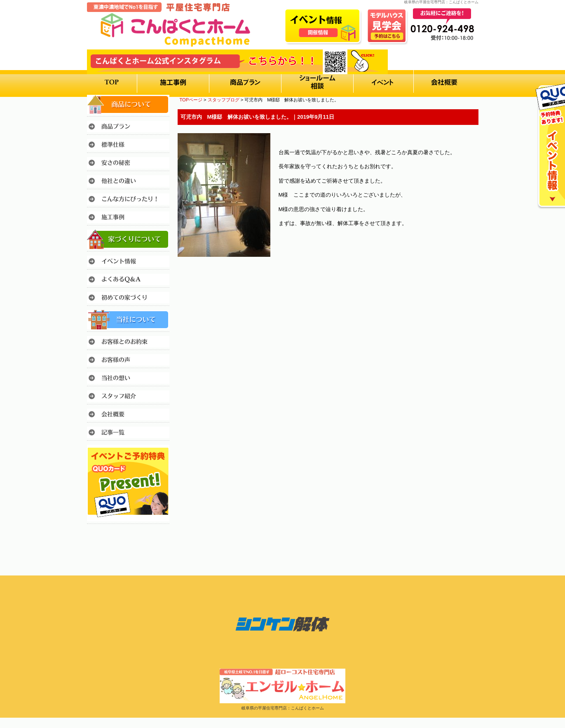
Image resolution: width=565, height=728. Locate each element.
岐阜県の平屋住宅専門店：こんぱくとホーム (283, 708)
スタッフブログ (224, 100)
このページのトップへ (458, 280)
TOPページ (191, 100)
